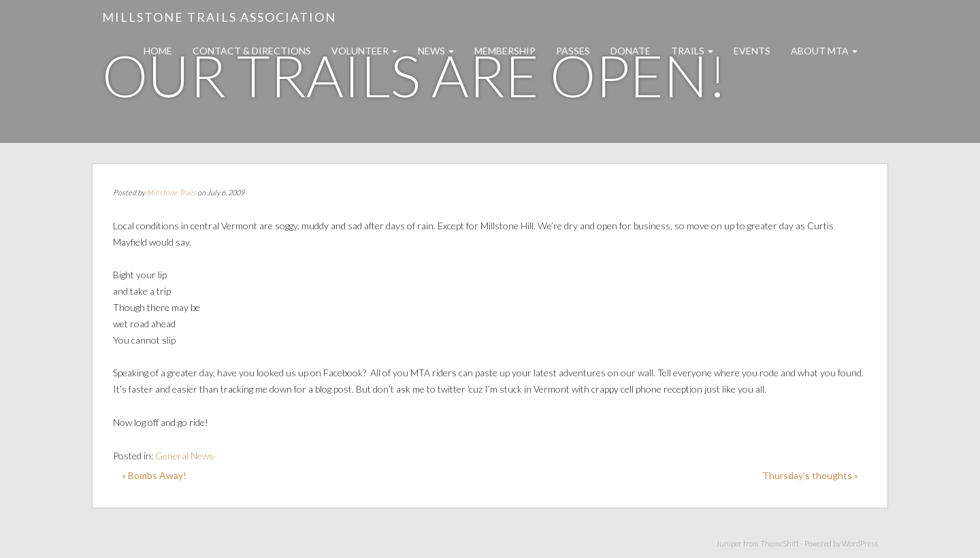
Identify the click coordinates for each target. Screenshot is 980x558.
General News (184, 456)
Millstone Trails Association (219, 17)
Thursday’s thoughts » (810, 475)
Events (752, 51)
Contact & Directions (252, 51)
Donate (631, 51)
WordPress (860, 543)
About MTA (824, 51)
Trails (692, 51)
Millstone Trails (171, 192)
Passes (573, 51)
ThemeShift (780, 543)
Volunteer (364, 51)
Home (158, 51)
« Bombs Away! (154, 475)
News (436, 51)
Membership (505, 51)
